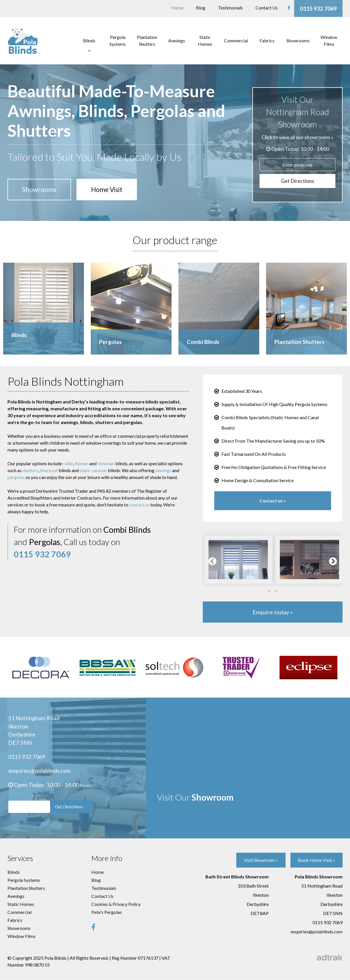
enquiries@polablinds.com (40, 771)
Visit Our (198, 795)
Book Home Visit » (316, 861)
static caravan (93, 470)
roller (68, 463)
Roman (82, 463)
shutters (30, 470)
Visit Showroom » (260, 861)
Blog (201, 8)
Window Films (329, 40)
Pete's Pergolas (107, 912)
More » (86, 785)
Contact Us (267, 8)
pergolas (16, 477)
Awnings (177, 40)
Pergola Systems (118, 40)
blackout (49, 470)
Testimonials (230, 8)
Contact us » (273, 501)
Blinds (89, 40)
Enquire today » (273, 612)
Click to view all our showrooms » (297, 135)
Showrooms (298, 40)
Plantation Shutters (147, 40)
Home (177, 8)
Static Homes (205, 40)
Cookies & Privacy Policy (116, 904)
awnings (163, 470)
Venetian (106, 463)
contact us (139, 505)
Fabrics (267, 40)
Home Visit (111, 189)
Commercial (236, 40)
